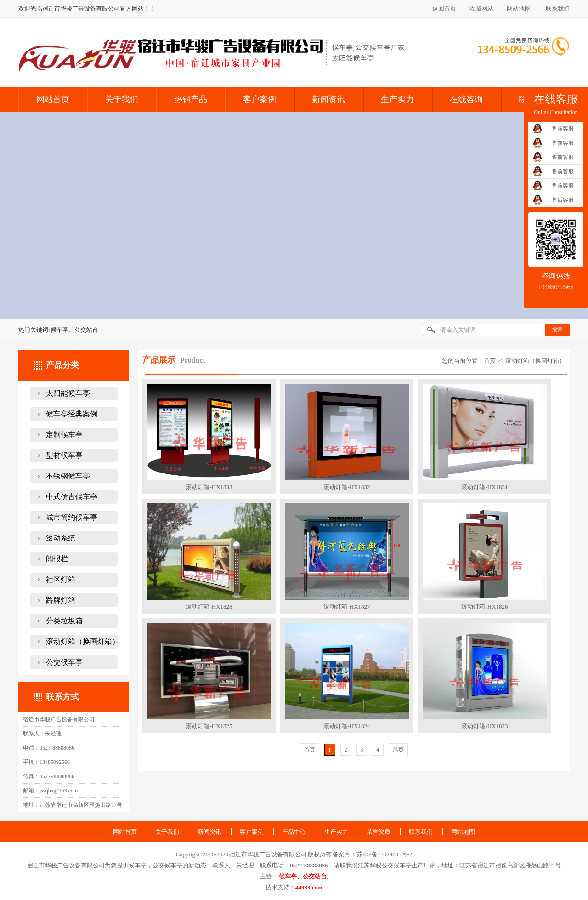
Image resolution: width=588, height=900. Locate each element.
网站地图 (519, 9)
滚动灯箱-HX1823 (484, 726)
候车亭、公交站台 (303, 876)
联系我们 (558, 9)
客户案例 (260, 99)
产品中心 (294, 832)
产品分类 (62, 365)
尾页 (398, 750)
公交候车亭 (64, 662)
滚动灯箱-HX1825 (209, 726)
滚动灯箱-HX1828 (209, 607)
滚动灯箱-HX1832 (347, 487)
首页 (490, 361)
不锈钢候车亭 (68, 476)
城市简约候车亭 (72, 517)
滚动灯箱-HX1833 (209, 487)
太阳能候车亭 (68, 393)
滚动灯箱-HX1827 (347, 607)
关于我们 (122, 99)
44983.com (309, 887)
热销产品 (191, 99)
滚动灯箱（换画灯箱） (83, 641)
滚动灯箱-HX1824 (347, 726)
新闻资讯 (328, 99)
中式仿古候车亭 (72, 497)
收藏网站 (481, 9)
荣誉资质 (379, 832)
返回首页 (444, 9)
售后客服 (563, 200)
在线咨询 (466, 99)
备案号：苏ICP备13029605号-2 (373, 854)
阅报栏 (57, 559)
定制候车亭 (64, 435)
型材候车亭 (64, 455)
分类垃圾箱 (64, 621)
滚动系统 (61, 538)
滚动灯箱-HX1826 (484, 607)
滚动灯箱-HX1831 (484, 487)
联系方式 (62, 697)
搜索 (557, 330)
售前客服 (563, 129)
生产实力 (397, 99)
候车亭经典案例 (72, 414)
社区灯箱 (61, 579)
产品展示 (159, 360)
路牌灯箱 (61, 600)
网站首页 (53, 99)
